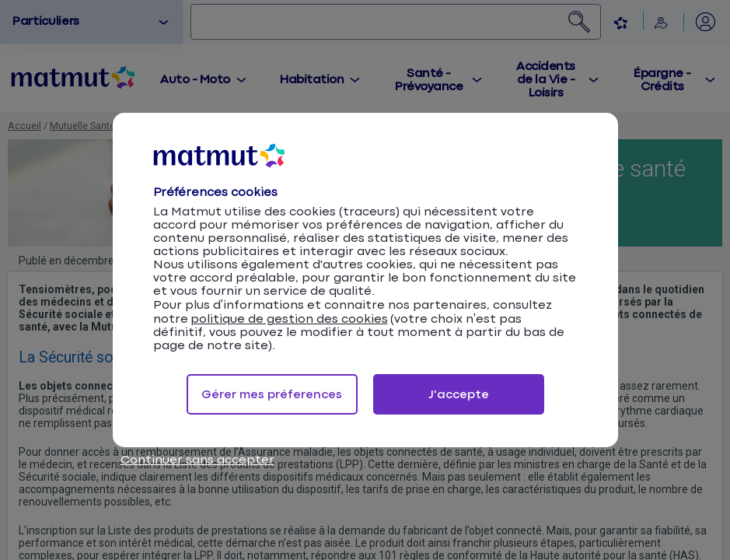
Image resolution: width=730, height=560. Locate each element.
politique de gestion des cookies (289, 319)
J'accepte (459, 395)
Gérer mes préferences (272, 395)
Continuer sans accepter (197, 460)
